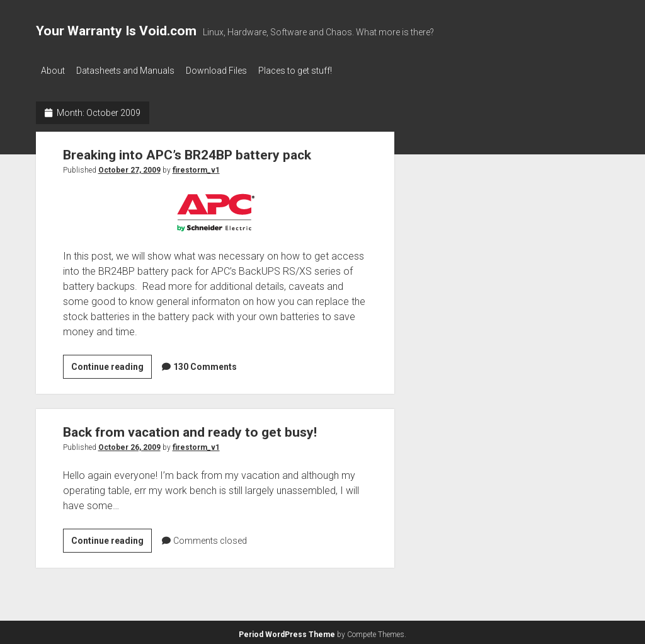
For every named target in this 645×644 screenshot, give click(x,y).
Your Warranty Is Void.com (116, 31)
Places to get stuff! (310, 71)
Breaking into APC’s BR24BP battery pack (187, 152)
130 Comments (205, 364)
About (53, 71)
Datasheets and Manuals (130, 71)
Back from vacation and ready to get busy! (190, 429)
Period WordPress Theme (287, 631)
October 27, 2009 (129, 167)
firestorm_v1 (196, 167)
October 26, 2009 (129, 444)
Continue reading (111, 365)
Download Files (226, 71)
